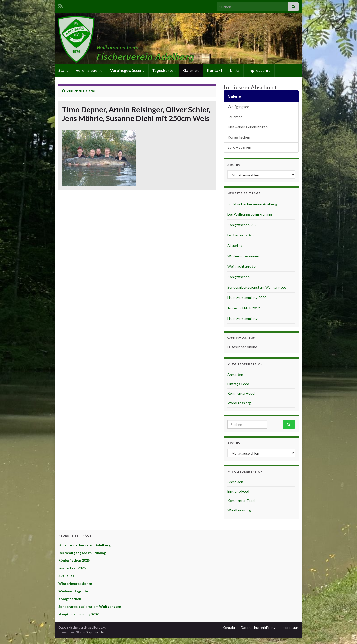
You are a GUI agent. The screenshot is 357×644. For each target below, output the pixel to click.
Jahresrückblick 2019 (244, 308)
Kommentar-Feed (241, 393)
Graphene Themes (98, 632)
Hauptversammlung (242, 318)
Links (235, 70)
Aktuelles (235, 246)
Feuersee (235, 117)
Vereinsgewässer (127, 70)
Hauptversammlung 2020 (247, 298)
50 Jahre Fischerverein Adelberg (252, 204)
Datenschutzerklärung (258, 628)
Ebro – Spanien (239, 147)
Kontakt (215, 70)
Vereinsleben (89, 70)
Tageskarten (164, 70)
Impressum (259, 70)
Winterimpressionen (243, 256)
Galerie (191, 70)
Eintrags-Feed (238, 384)
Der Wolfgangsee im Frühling (250, 214)
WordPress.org (239, 403)
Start (63, 70)
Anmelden (235, 374)
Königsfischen (239, 137)
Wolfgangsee (238, 107)
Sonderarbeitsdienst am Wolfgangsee (257, 287)
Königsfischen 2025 (243, 225)
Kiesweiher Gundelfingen (248, 127)
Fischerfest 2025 (240, 235)
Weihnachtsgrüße (241, 266)
